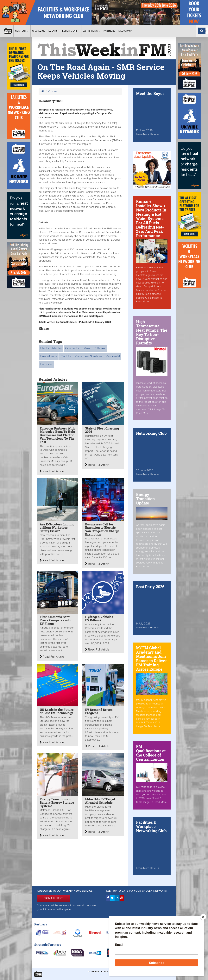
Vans (87, 348)
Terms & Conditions (123, 972)
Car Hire (66, 356)
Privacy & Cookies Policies (154, 972)
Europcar (46, 364)
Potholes (100, 348)
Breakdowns (49, 356)
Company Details (98, 972)
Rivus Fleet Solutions (88, 356)
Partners (109, 31)
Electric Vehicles (51, 348)
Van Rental (113, 356)
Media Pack (127, 31)
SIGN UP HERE (54, 898)
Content (22, 31)
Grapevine (39, 31)
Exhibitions (92, 31)
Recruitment (70, 31)
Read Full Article (52, 471)
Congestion (73, 348)
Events (53, 31)
